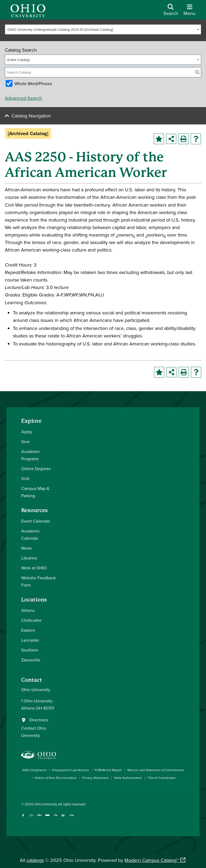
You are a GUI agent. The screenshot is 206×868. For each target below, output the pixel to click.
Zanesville (31, 660)
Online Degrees (36, 469)
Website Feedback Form (38, 581)
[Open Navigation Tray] (190, 12)
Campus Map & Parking (35, 492)
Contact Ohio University (34, 732)
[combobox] (103, 29)
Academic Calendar (31, 534)
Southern (30, 650)
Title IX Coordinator (162, 778)
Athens (28, 610)
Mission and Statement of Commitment (156, 770)
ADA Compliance (34, 770)
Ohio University (45, 804)
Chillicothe (31, 620)
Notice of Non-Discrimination (56, 778)
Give (25, 441)
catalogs (35, 860)
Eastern (28, 630)
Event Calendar (36, 521)
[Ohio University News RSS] (71, 818)
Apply (27, 432)
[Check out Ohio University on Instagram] (31, 818)
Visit (25, 478)
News (26, 548)
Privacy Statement (95, 778)
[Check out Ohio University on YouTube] (47, 818)
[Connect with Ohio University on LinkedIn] (39, 818)
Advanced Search (23, 98)
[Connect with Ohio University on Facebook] (23, 818)
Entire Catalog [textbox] (19, 60)
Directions (39, 720)
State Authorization (128, 778)
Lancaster (30, 640)
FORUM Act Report (108, 770)
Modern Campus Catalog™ (152, 860)
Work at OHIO (34, 568)
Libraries (29, 558)
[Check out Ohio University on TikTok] (63, 818)
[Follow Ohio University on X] (55, 818)
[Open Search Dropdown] (171, 12)
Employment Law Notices (71, 770)
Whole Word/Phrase (33, 83)
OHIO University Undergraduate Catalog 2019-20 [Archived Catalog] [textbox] (60, 30)
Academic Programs (31, 455)
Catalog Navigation (31, 116)
